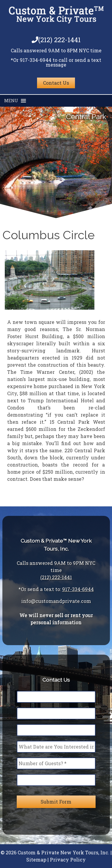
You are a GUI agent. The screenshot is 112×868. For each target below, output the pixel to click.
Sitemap (36, 860)
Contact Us (56, 83)
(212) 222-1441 (56, 40)
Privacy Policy (68, 860)
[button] (11, 101)
